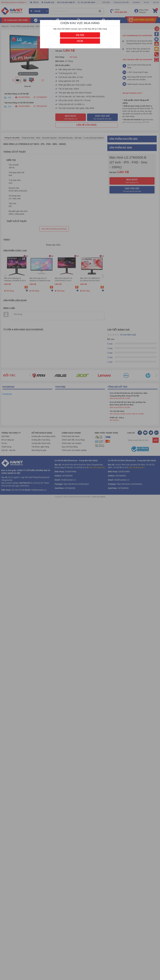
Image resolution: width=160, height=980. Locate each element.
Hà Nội (80, 35)
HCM (80, 41)
